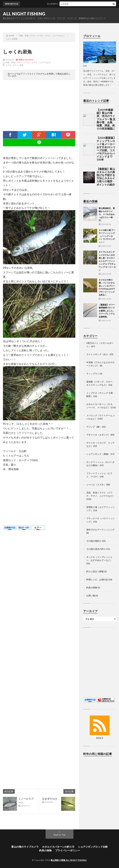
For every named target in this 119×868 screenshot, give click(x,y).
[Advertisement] (39, 106)
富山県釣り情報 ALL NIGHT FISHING (69, 860)
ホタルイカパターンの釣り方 (58, 847)
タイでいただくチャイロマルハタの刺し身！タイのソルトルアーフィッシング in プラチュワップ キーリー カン (107, 261)
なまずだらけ (50, 799)
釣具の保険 (92, 587)
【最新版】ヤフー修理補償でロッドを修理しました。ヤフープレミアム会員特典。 (107, 311)
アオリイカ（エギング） (98, 435)
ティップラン (93, 374)
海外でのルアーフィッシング (100, 530)
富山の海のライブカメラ (25, 847)
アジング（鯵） (94, 427)
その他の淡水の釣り (96, 549)
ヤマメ (15, 65)
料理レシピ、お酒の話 (97, 579)
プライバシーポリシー (68, 850)
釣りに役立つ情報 (95, 571)
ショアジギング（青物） (98, 454)
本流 (21, 65)
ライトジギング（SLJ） (98, 354)
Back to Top (60, 835)
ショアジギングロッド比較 (93, 847)
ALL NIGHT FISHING (24, 14)
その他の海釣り (94, 541)
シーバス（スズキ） (96, 485)
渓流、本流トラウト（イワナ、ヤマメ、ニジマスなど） (29, 62)
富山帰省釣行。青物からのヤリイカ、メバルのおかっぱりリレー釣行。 (107, 214)
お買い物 (91, 596)
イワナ (8, 65)
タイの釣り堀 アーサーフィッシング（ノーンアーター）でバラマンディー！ (107, 236)
